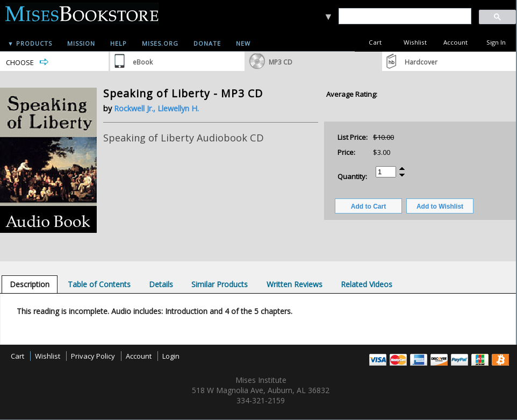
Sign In (496, 42)
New (243, 43)
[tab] (30, 284)
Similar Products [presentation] (220, 284)
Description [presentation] (30, 284)
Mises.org (160, 43)
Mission (81, 43)
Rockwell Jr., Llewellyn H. (156, 108)
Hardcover (421, 62)
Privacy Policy (93, 356)
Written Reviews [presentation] (295, 284)
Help (119, 43)
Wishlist (415, 42)
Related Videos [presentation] (367, 284)
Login (171, 356)
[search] (404, 16)
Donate (207, 43)
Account (455, 42)
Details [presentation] (161, 284)
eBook (143, 62)
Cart (375, 42)
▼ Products (30, 43)
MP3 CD (281, 62)
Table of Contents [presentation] (99, 284)
